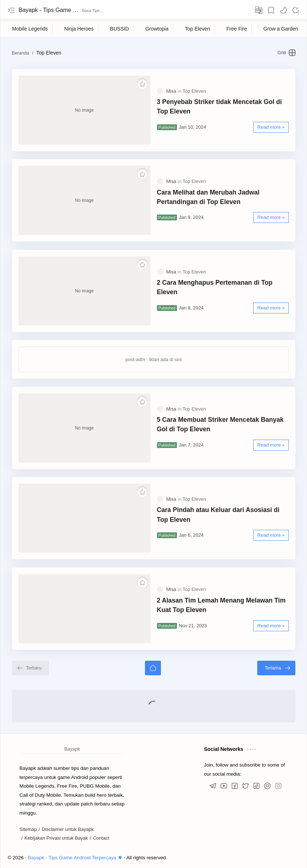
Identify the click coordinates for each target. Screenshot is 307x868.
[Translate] (259, 10)
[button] (283, 10)
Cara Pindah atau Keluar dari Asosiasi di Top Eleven (218, 515)
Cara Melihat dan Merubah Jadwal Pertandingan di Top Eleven (208, 197)
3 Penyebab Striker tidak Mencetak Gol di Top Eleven (219, 107)
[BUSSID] (120, 29)
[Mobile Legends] (30, 29)
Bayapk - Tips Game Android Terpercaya (49, 10)
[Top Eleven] (198, 29)
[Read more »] (271, 127)
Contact (101, 838)
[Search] (296, 10)
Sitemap (28, 829)
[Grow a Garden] (281, 29)
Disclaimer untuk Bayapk (68, 829)
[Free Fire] (237, 29)
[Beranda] (153, 668)
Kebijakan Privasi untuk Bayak (56, 838)
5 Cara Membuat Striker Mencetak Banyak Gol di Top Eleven (220, 424)
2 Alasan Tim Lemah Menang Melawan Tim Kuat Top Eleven (221, 605)
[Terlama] (276, 668)
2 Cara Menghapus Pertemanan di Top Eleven (215, 287)
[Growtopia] (157, 29)
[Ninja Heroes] (79, 29)
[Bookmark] (271, 10)
